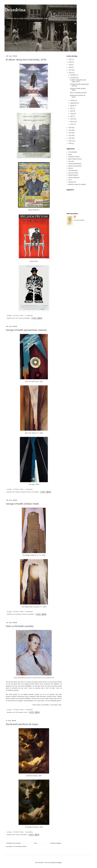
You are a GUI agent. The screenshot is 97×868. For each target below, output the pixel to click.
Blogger (59, 863)
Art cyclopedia (72, 152)
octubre (73, 100)
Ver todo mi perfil (79, 220)
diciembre (73, 75)
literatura (21, 712)
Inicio (36, 843)
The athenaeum (73, 170)
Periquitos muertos (74, 157)
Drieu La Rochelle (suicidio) (20, 626)
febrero (73, 122)
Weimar (71, 168)
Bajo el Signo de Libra (75, 159)
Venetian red (72, 182)
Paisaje (17, 492)
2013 (70, 133)
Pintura (29, 492)
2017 (70, 70)
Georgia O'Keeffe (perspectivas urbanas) (26, 330)
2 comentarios (29, 489)
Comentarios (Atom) (20, 846)
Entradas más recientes (14, 843)
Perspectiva (23, 492)
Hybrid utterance (73, 175)
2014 (70, 130)
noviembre (74, 78)
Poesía (25, 712)
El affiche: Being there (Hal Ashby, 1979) (26, 60)
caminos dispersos (74, 178)
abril (72, 116)
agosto (72, 106)
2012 (70, 136)
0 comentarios (29, 316)
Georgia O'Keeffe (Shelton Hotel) (22, 504)
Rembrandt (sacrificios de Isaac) (22, 724)
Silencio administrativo (75, 166)
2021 (70, 59)
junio (72, 111)
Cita (16, 712)
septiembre (74, 103)
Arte (14, 318)
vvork (70, 180)
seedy (70, 154)
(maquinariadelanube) (75, 164)
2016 (70, 73)
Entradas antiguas (56, 843)
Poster (20, 318)
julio (72, 108)
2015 (70, 128)
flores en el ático (73, 173)
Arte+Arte (71, 161)
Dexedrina (15, 10)
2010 (70, 141)
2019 (70, 65)
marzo (72, 119)
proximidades (26, 318)
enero (72, 124)
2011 (70, 138)
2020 (70, 62)
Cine (17, 318)
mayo (72, 114)
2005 (70, 143)
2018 (70, 67)
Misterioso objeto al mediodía (77, 184)
